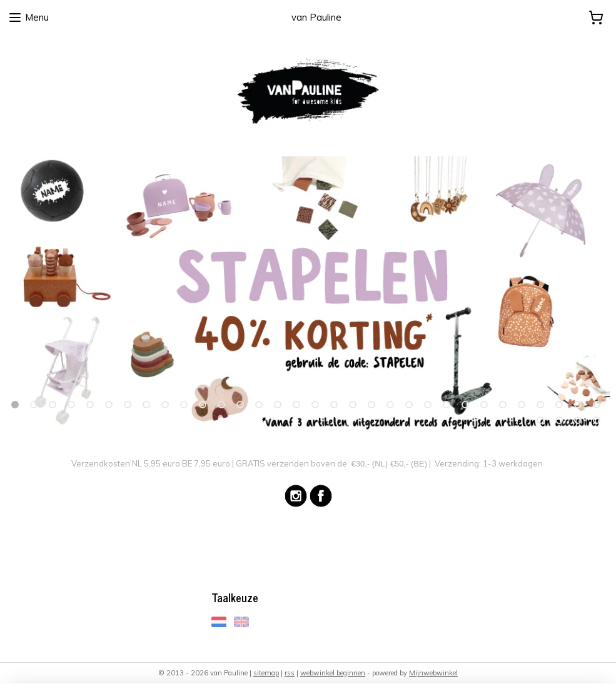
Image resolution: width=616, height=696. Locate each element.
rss (290, 673)
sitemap (266, 673)
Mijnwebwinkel (433, 673)
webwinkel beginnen (333, 673)
